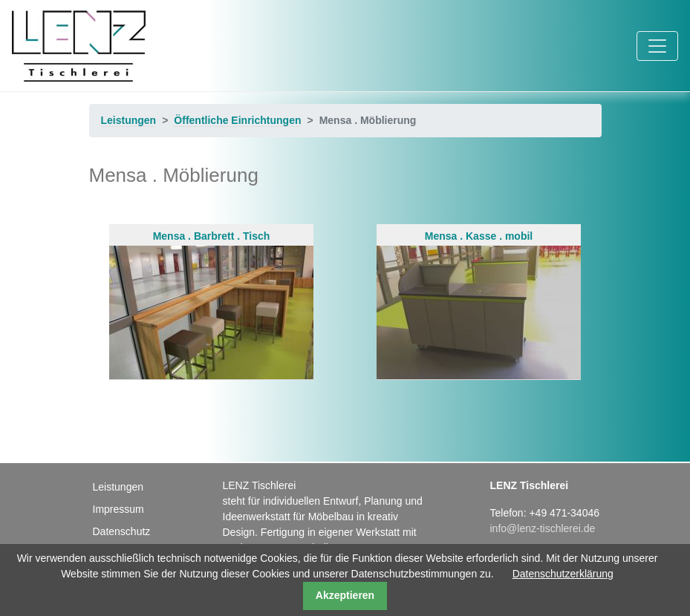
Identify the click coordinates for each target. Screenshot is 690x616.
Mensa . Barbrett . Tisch (211, 305)
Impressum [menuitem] (118, 509)
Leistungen (129, 120)
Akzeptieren (345, 595)
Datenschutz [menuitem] (122, 531)
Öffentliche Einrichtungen (237, 120)
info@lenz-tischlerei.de (543, 528)
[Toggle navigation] (657, 46)
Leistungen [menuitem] (118, 487)
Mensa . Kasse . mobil (479, 305)
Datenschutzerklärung (563, 574)
